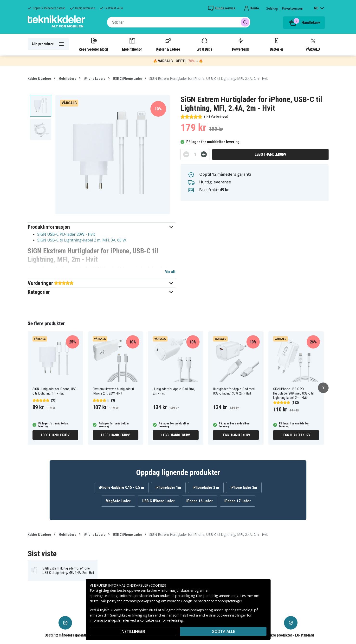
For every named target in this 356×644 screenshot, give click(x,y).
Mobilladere (67, 79)
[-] (186, 154)
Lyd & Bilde (204, 44)
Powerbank (240, 44)
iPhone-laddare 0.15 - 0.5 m (122, 487)
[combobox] (179, 22)
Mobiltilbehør (132, 44)
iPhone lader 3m (244, 487)
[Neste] (323, 388)
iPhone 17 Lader (238, 501)
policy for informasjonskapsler (131, 601)
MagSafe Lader (118, 501)
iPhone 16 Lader (200, 501)
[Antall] (195, 154)
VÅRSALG (313, 44)
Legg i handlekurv (270, 154)
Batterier (277, 44)
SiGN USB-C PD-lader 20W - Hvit (66, 234)
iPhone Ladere (94, 79)
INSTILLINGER (133, 631)
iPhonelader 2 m (206, 487)
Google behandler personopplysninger (212, 601)
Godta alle (223, 631)
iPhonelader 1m (168, 487)
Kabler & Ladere (168, 44)
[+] (204, 154)
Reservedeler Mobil (93, 44)
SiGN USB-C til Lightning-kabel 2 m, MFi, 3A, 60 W (82, 240)
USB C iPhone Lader (127, 79)
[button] (102, 227)
